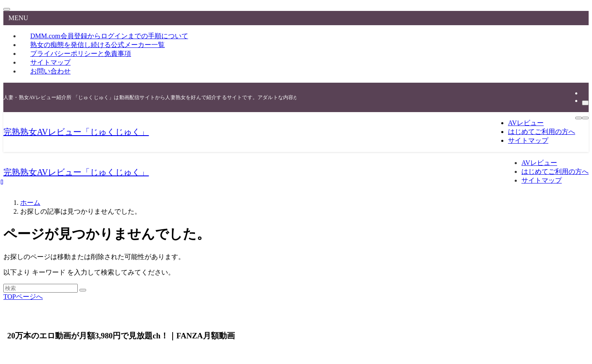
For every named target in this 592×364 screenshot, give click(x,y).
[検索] (585, 103)
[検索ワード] (41, 288)
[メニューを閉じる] (7, 9)
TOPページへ (23, 297)
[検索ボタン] (585, 118)
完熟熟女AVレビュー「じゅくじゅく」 (76, 132)
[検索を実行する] (83, 290)
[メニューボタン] (579, 118)
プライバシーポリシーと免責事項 (81, 54)
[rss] (584, 93)
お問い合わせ (50, 71)
